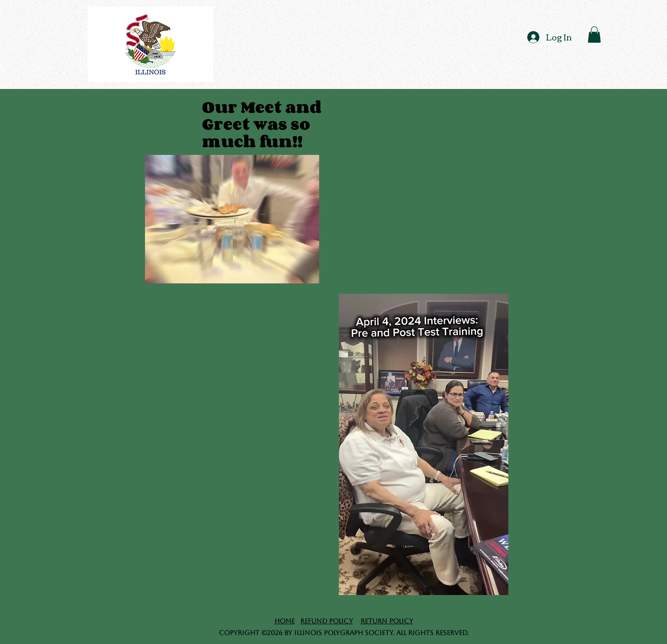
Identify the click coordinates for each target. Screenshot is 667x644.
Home (285, 621)
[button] (594, 35)
